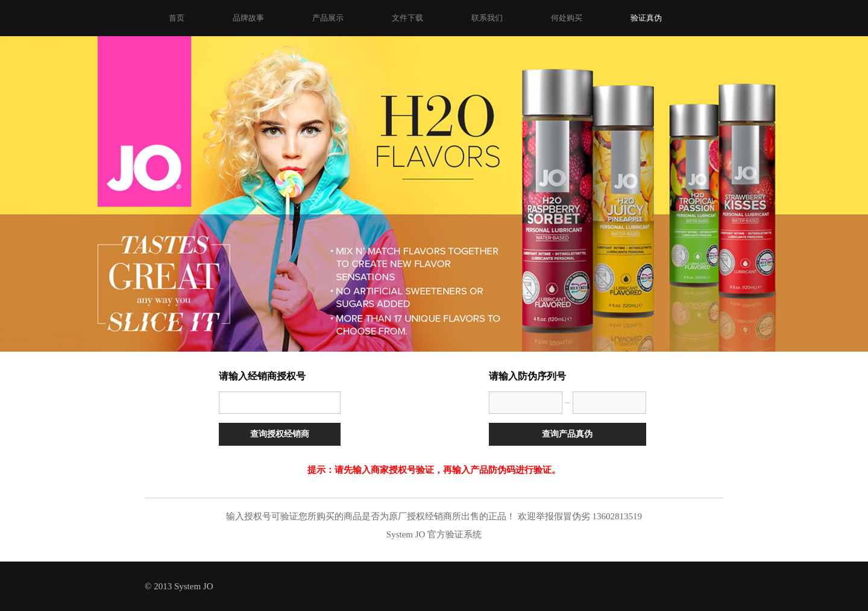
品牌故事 (248, 18)
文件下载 (407, 18)
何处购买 (567, 18)
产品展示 (328, 18)
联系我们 (487, 18)
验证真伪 (646, 18)
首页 (177, 18)
